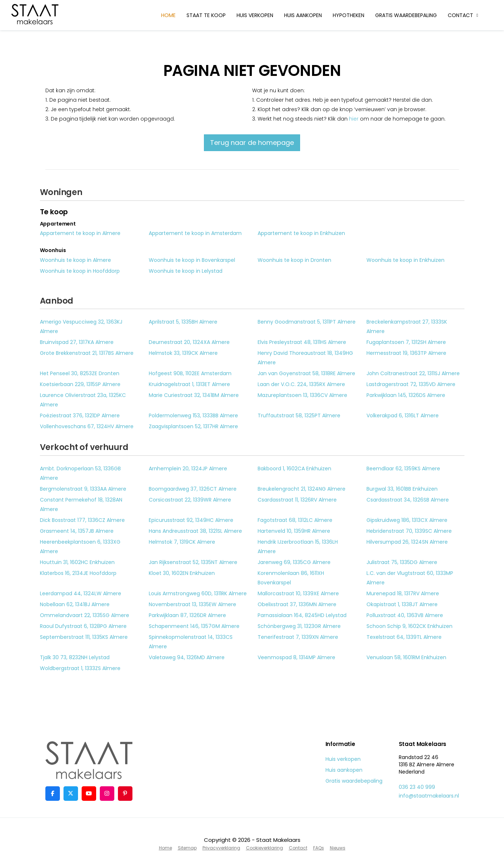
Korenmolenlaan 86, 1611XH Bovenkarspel (291, 578)
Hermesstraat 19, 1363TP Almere (406, 353)
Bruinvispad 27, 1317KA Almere (77, 342)
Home (168, 15)
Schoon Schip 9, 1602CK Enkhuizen (409, 626)
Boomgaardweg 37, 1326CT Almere (193, 489)
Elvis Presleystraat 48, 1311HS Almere (302, 342)
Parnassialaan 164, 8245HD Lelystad (302, 615)
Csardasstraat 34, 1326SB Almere (408, 500)
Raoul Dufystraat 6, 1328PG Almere (83, 626)
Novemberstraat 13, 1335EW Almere (192, 604)
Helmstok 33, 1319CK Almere (183, 353)
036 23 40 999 (417, 787)
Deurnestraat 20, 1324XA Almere (189, 342)
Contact (464, 15)
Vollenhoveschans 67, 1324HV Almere (87, 426)
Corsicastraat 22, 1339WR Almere (190, 500)
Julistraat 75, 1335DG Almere (402, 562)
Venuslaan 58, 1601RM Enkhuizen (406, 657)
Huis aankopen (303, 15)
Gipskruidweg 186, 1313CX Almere (407, 520)
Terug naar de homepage (252, 143)
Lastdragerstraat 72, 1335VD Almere (411, 384)
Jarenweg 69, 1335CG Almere (294, 562)
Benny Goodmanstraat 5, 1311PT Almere (307, 322)
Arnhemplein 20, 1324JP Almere (188, 469)
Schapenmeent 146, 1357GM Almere (194, 626)
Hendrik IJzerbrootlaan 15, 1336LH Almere (298, 547)
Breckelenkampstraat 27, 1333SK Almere (407, 326)
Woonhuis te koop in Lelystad (186, 271)
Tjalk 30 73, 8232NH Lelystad (75, 657)
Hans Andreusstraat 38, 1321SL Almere (195, 531)
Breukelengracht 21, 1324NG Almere (302, 489)
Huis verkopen (255, 15)
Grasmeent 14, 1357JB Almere (77, 531)
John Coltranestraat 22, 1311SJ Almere (413, 373)
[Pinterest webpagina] (125, 794)
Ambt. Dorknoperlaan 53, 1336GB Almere (80, 473)
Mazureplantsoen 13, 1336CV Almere (302, 395)
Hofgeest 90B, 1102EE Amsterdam (190, 373)
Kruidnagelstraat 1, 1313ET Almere (189, 384)
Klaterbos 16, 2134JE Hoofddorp (78, 573)
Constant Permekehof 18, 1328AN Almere (81, 504)
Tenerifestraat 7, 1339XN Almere (298, 637)
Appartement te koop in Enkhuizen (301, 233)
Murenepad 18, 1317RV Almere (403, 593)
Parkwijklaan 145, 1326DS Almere (406, 395)
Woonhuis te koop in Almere (75, 260)
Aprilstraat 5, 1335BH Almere (183, 322)
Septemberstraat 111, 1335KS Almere (84, 637)
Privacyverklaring (221, 848)
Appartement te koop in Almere (80, 233)
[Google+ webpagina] (107, 794)
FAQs (319, 848)
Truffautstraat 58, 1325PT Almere (299, 415)
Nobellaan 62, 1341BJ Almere (75, 604)
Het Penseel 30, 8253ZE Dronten (80, 373)
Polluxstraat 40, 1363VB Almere (405, 615)
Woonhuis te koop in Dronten (294, 260)
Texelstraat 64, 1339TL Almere (404, 637)
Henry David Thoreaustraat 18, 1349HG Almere (305, 358)
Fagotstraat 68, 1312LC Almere (295, 520)
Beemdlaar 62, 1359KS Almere (403, 469)
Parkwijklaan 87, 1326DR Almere (187, 615)
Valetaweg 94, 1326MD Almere (187, 657)
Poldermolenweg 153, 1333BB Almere (193, 415)
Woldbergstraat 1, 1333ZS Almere (80, 668)
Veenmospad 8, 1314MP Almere (296, 657)
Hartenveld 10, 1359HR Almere (294, 531)
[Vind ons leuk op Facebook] (53, 794)
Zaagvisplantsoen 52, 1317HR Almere (193, 426)
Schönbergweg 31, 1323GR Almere (299, 626)
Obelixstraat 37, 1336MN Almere (297, 604)
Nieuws (338, 848)
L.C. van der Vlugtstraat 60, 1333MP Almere (410, 578)
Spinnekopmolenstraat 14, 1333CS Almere (191, 642)
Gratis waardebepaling (406, 15)
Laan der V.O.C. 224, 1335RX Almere (301, 384)
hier (354, 119)
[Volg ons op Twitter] (71, 794)
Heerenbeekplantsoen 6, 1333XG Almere (80, 547)
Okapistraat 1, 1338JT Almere (402, 604)
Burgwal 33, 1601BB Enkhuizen (402, 489)
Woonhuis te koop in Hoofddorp (80, 271)
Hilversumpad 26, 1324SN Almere (407, 542)
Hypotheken (349, 15)
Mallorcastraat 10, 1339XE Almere (298, 593)
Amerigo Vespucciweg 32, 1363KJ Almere (81, 326)
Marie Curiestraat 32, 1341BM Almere (194, 395)
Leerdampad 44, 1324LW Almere (81, 593)
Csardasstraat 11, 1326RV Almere (297, 500)
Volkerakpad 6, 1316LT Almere (403, 415)
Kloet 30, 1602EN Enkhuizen (182, 573)
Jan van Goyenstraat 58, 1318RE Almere (306, 373)
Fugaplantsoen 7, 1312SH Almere (406, 342)
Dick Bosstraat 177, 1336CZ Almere (82, 520)
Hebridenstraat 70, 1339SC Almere (409, 531)
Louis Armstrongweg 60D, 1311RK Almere (198, 593)
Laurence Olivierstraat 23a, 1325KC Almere (83, 400)
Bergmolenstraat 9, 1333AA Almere (83, 489)
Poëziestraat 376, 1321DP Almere (80, 415)
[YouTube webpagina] (89, 794)
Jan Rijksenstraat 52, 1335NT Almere (193, 562)
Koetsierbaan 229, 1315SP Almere (80, 384)
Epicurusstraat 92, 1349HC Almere (191, 520)
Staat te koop (206, 15)
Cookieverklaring (265, 848)
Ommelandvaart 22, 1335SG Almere (85, 615)
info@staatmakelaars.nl (429, 796)
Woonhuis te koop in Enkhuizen (405, 260)
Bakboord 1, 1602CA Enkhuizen (294, 469)
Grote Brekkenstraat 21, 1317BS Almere (87, 353)
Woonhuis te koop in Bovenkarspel (192, 260)
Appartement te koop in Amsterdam (195, 233)
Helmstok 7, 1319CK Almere (182, 542)
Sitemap (187, 848)
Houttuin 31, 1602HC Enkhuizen (77, 562)
